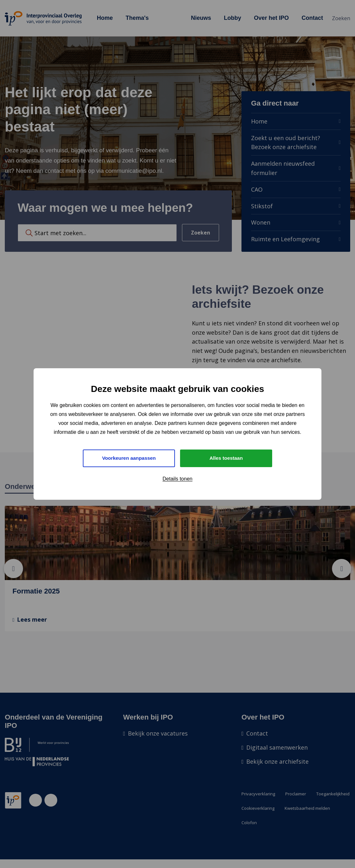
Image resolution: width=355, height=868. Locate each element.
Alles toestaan (226, 458)
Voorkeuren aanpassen (129, 458)
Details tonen (177, 479)
